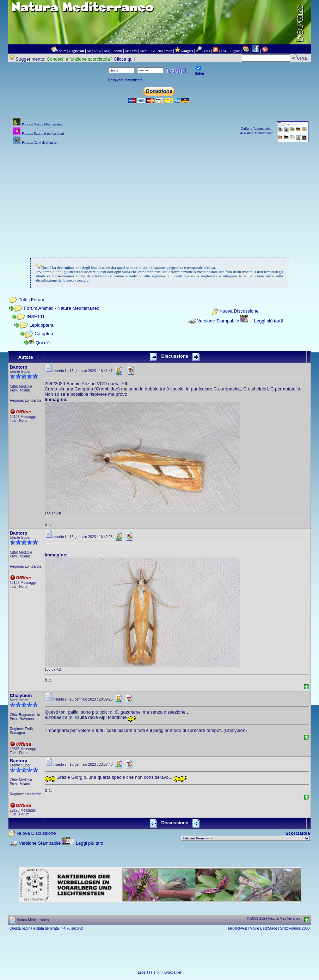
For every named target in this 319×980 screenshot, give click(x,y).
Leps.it (143, 972)
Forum (62, 51)
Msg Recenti (113, 51)
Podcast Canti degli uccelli (41, 143)
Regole (235, 51)
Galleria (157, 51)
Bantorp (19, 367)
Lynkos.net (173, 972)
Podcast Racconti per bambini (43, 133)
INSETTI (35, 317)
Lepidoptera (41, 325)
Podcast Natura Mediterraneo (42, 124)
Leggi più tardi (269, 321)
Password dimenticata (125, 80)
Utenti (144, 51)
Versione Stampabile (218, 321)
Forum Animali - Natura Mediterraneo (62, 308)
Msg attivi (94, 51)
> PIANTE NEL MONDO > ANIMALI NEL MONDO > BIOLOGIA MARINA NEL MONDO (245, 838)
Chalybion (21, 695)
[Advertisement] (160, 196)
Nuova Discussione (239, 311)
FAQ (224, 51)
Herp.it (156, 972)
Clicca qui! (124, 59)
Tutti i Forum (31, 300)
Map (169, 51)
